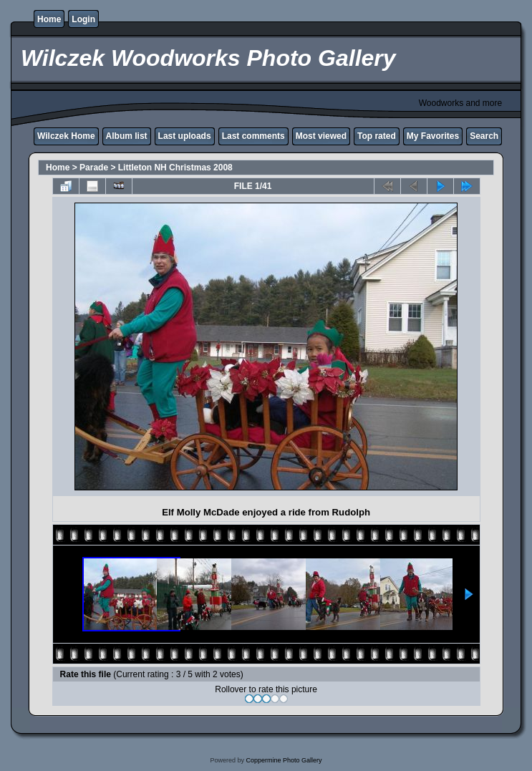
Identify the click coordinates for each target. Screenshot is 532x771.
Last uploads (185, 136)
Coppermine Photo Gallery (284, 760)
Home (49, 19)
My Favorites (433, 136)
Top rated (377, 136)
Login (83, 19)
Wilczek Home (66, 136)
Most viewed (321, 136)
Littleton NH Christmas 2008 (175, 168)
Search (484, 136)
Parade (94, 168)
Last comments (253, 136)
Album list (127, 136)
